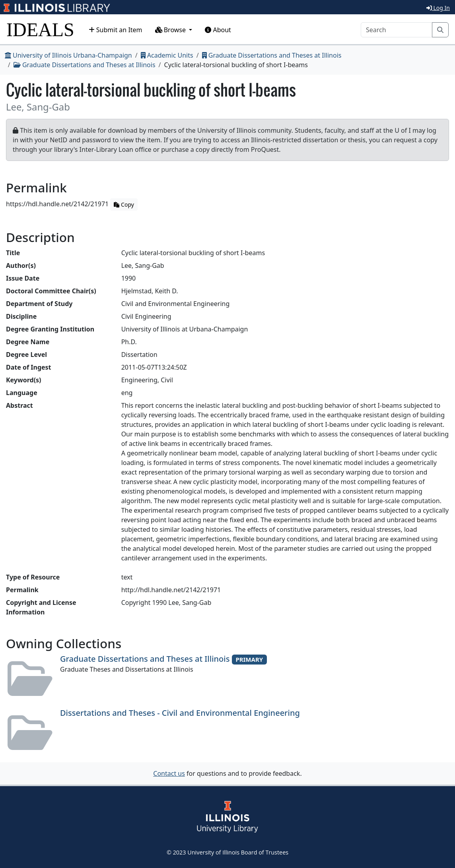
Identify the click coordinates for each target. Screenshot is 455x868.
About (218, 30)
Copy (124, 204)
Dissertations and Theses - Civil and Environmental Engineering (180, 713)
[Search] (397, 30)
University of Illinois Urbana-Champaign (68, 55)
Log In (438, 8)
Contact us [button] (169, 773)
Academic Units (167, 55)
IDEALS (40, 30)
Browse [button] (171, 30)
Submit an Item (116, 30)
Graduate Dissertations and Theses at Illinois (272, 55)
